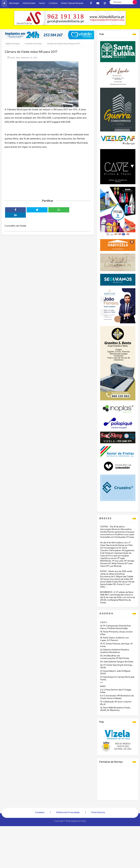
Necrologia (14, 3)
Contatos (53, 3)
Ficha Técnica (98, 811)
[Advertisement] (48, 171)
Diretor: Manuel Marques (72, 3)
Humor (42, 3)
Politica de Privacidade (68, 811)
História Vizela (29, 3)
